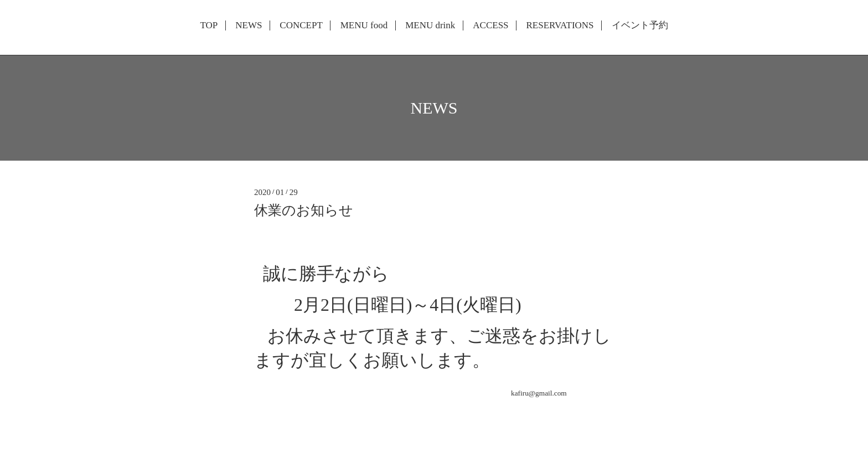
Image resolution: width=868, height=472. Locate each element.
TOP (209, 25)
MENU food (364, 25)
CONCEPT (301, 25)
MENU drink (430, 25)
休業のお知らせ (304, 210)
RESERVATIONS (560, 25)
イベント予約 (640, 25)
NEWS (249, 25)
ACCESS (490, 25)
